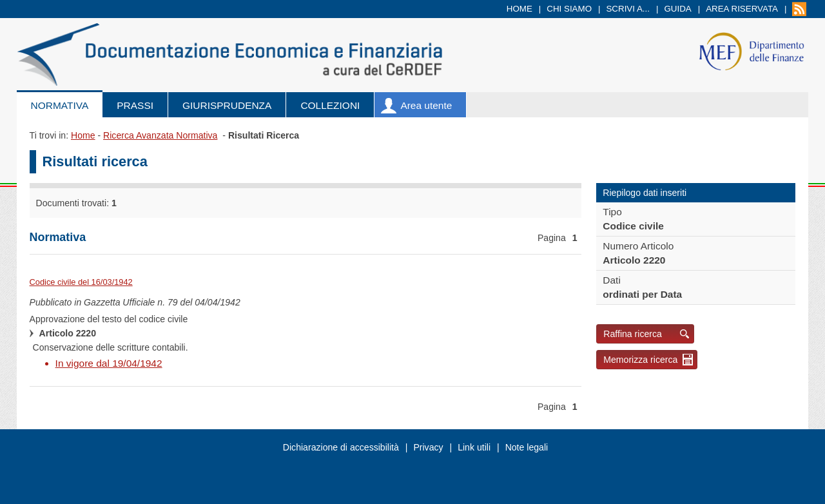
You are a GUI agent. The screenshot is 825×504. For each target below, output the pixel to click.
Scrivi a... (628, 9)
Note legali (527, 447)
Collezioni (330, 105)
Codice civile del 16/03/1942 (81, 282)
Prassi (135, 105)
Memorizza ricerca (640, 360)
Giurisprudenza (227, 105)
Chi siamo (569, 9)
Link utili (474, 447)
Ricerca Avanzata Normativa (160, 135)
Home (519, 9)
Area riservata (742, 9)
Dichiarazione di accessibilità (341, 447)
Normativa (60, 105)
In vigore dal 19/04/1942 (109, 363)
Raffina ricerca (633, 334)
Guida (677, 9)
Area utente (426, 105)
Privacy (428, 447)
